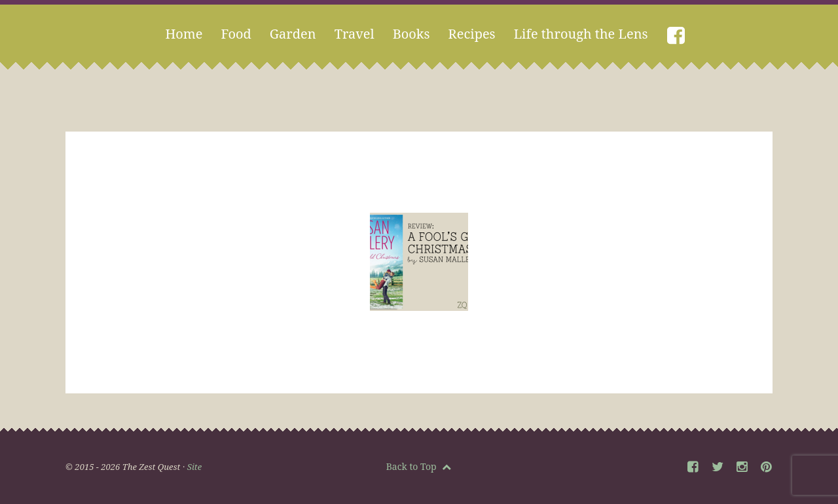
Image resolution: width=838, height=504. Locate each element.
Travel (355, 34)
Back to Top (419, 466)
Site (194, 467)
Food (236, 34)
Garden (293, 34)
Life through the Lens (581, 34)
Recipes (472, 34)
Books (411, 34)
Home (184, 34)
